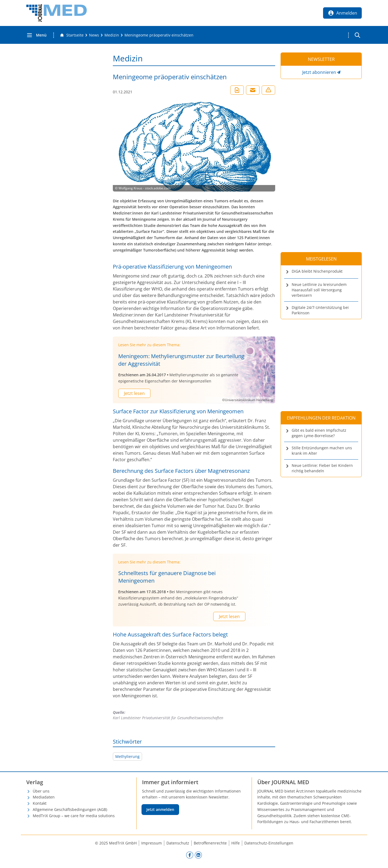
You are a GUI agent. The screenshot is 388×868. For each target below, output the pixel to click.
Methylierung (127, 756)
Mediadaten (44, 797)
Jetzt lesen (134, 393)
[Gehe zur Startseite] (72, 35)
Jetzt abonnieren (319, 72)
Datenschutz (178, 843)
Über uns (41, 791)
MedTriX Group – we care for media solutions (74, 816)
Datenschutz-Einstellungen (269, 843)
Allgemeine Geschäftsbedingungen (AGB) (70, 809)
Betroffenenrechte (210, 843)
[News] (94, 35)
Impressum (152, 843)
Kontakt (40, 803)
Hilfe (236, 843)
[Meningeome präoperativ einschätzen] (159, 35)
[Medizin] (112, 35)
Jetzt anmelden (160, 809)
